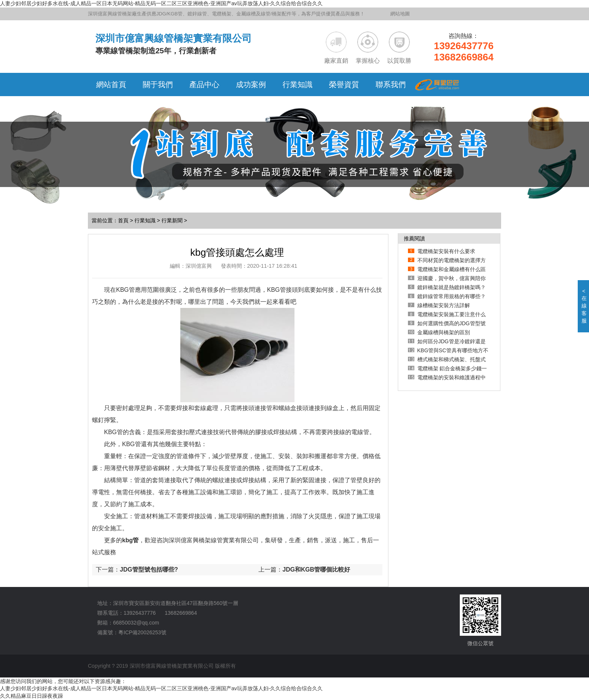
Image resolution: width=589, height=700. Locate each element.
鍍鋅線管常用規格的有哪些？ (452, 296)
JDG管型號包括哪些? (149, 570)
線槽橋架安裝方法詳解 (444, 305)
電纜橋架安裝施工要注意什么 (452, 314)
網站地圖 (400, 14)
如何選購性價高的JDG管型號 (452, 323)
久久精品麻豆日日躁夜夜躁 (32, 696)
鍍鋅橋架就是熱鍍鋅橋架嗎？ (452, 287)
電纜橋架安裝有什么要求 (446, 251)
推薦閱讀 (414, 238)
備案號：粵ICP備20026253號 (132, 632)
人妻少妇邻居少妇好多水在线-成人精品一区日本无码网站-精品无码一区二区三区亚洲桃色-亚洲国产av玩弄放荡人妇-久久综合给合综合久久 (161, 3)
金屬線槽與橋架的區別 (444, 332)
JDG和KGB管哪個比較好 (316, 570)
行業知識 (145, 220)
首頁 (123, 220)
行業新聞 (172, 220)
